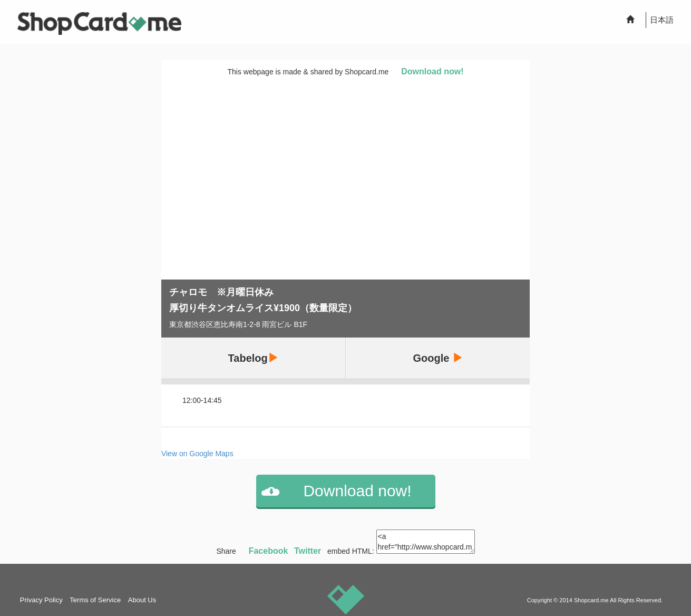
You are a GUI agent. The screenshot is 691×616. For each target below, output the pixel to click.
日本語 (662, 20)
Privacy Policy (41, 600)
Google (438, 358)
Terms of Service (95, 600)
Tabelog (253, 358)
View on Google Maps (197, 454)
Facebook (269, 551)
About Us (142, 600)
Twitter (308, 551)
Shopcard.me (591, 600)
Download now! (432, 71)
